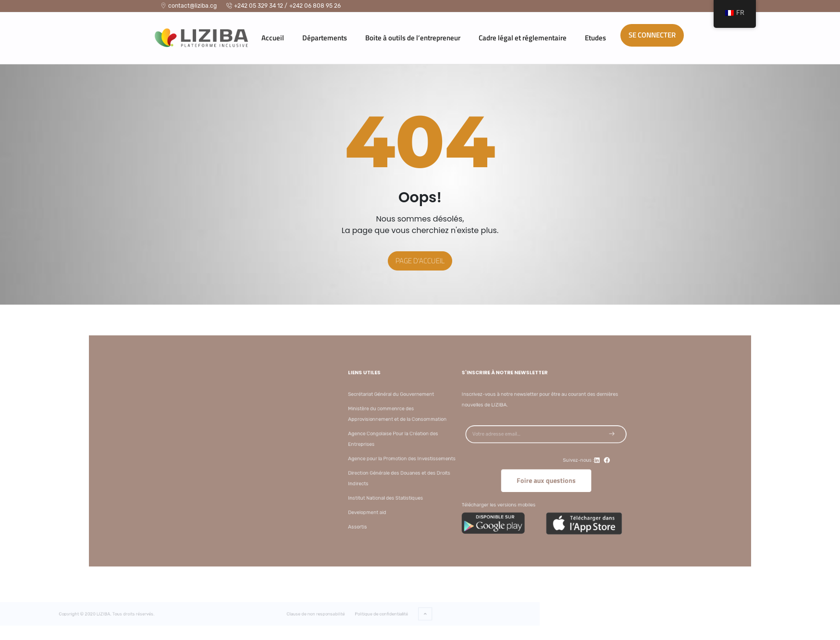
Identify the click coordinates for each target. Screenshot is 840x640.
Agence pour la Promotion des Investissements (442, 457)
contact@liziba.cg (189, 6)
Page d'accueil (420, 261)
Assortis (402, 518)
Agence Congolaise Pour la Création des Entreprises (434, 440)
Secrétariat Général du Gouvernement (432, 400)
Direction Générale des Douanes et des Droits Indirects (439, 475)
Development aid (411, 505)
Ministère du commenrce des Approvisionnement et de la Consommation (438, 418)
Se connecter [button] (652, 35)
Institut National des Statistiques (427, 493)
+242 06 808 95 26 (315, 6)
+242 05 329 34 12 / (257, 6)
